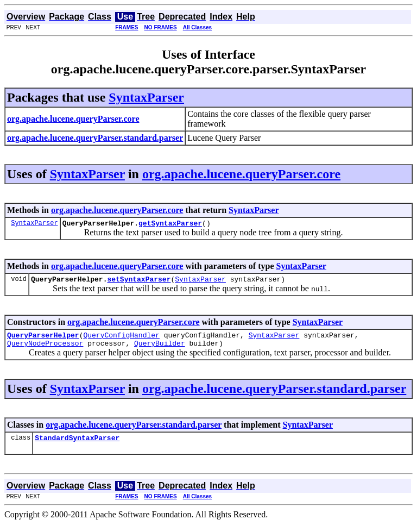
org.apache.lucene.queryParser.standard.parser (274, 395)
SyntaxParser (146, 97)
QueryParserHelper (43, 340)
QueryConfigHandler (121, 340)
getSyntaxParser (170, 224)
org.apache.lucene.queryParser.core (241, 174)
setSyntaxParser (139, 282)
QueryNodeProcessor (45, 349)
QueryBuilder (160, 349)
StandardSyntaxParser (77, 446)
